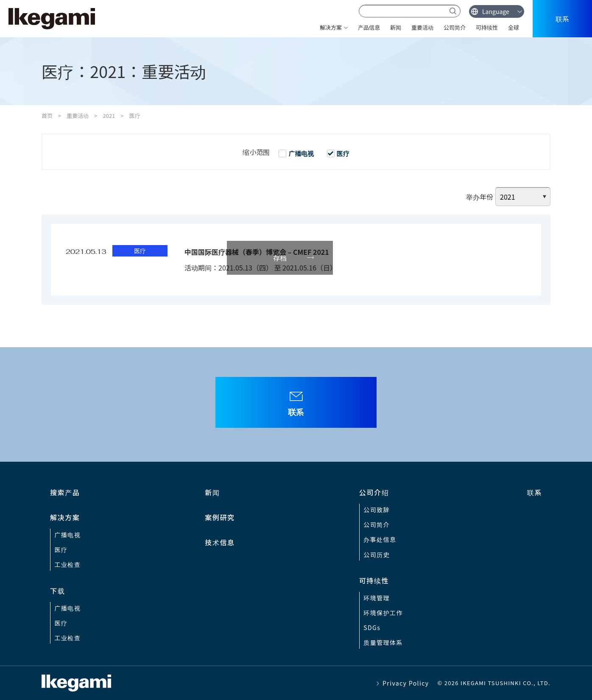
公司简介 (455, 27)
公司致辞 (377, 510)
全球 (514, 27)
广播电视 (68, 535)
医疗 (61, 549)
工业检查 (68, 564)
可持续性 (487, 27)
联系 (562, 19)
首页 (47, 116)
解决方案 (331, 27)
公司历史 (377, 555)
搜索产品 (65, 492)
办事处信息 (380, 539)
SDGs (372, 627)
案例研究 (220, 517)
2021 (109, 116)
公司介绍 (374, 492)
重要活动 (422, 27)
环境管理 (377, 598)
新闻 (396, 27)
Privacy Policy (406, 683)
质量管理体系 (383, 642)
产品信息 (369, 27)
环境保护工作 (383, 613)
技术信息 (220, 542)
